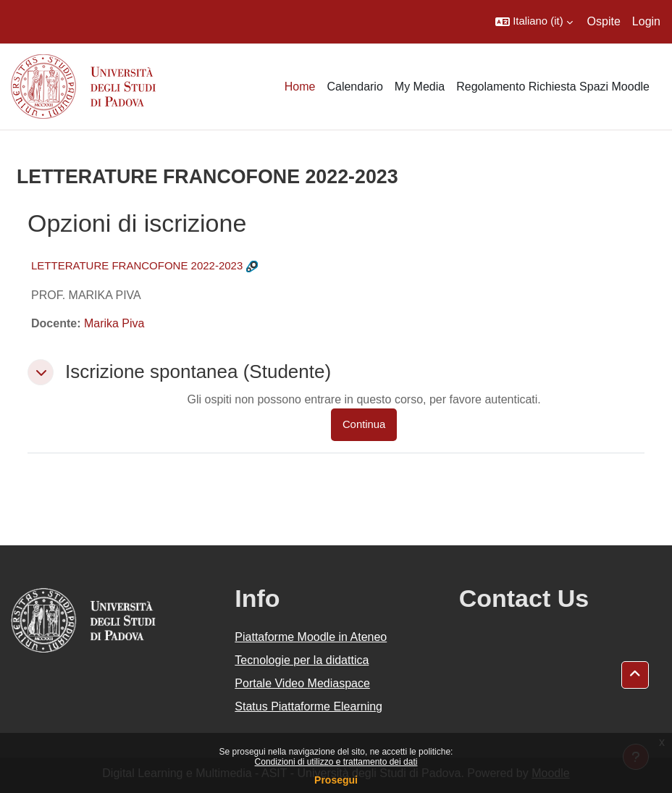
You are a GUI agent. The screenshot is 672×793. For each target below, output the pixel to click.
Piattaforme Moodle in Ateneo (311, 637)
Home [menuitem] (300, 87)
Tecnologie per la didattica (302, 660)
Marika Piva (114, 323)
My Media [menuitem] (420, 87)
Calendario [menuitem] (354, 87)
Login (646, 21)
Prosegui (336, 780)
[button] (534, 22)
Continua (364, 424)
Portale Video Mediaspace (302, 683)
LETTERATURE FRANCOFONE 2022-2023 (137, 265)
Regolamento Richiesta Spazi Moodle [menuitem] (553, 87)
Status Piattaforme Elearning (308, 706)
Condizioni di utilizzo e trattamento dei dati (336, 762)
